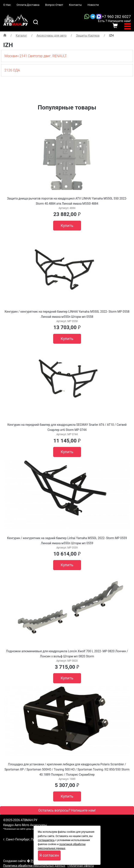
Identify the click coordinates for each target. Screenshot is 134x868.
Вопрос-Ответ (54, 5)
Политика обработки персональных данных (34, 866)
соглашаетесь (46, 840)
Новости (93, 5)
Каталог (21, 35)
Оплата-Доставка (28, 5)
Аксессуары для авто (51, 35)
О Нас (7, 5)
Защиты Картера (88, 35)
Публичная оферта (81, 866)
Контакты (75, 5)
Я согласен (49, 855)
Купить (67, 226)
